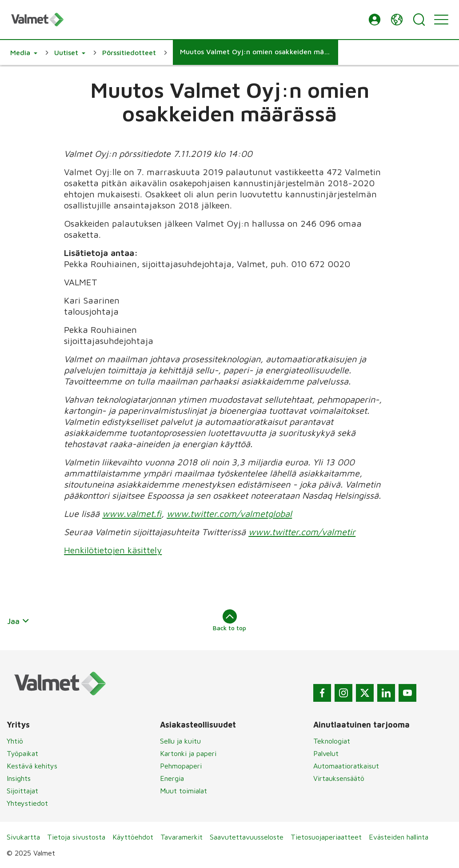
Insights (19, 778)
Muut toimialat (184, 791)
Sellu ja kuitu (180, 741)
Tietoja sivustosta (76, 837)
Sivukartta (23, 837)
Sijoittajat (22, 791)
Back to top (229, 620)
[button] (375, 20)
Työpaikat (22, 753)
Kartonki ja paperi (188, 753)
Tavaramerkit (182, 837)
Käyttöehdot (133, 837)
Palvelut (326, 753)
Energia (172, 778)
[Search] (419, 20)
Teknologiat (332, 741)
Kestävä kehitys (32, 766)
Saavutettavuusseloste (247, 837)
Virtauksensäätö (339, 778)
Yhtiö (15, 741)
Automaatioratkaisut (346, 766)
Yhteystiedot (27, 803)
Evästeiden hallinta (399, 837)
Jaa (18, 621)
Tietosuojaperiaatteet (326, 837)
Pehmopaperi (181, 766)
